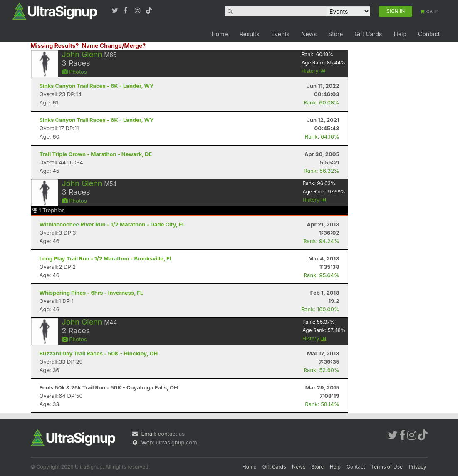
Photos (74, 72)
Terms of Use (387, 467)
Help (400, 34)
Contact (429, 34)
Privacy (418, 467)
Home (219, 34)
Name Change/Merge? (114, 46)
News (309, 34)
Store (335, 34)
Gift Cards (368, 34)
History (314, 71)
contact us (171, 434)
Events (280, 34)
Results (250, 34)
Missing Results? (55, 46)
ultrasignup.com (177, 442)
